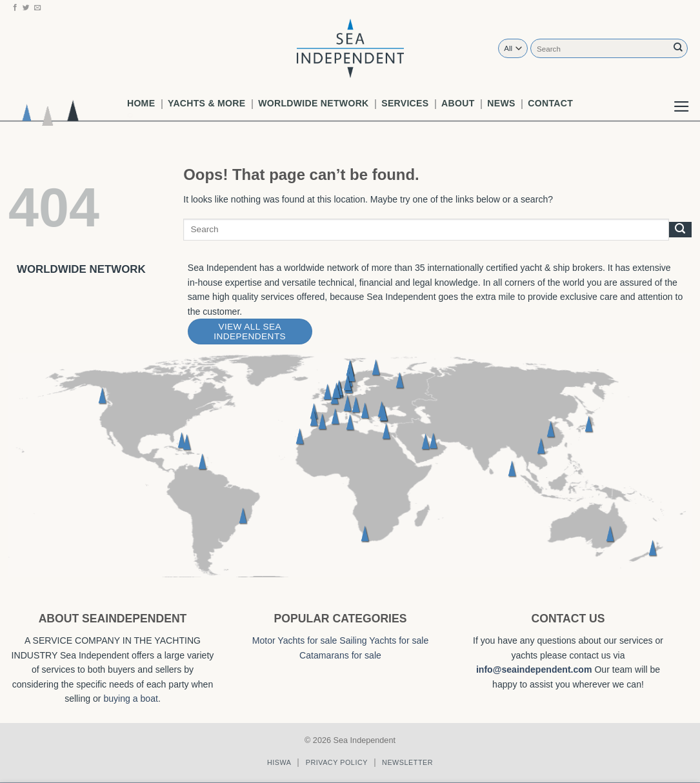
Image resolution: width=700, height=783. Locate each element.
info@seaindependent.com (534, 669)
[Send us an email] (38, 8)
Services (405, 103)
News (501, 103)
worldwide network (313, 103)
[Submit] (678, 48)
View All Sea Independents (250, 332)
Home (141, 103)
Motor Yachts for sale (295, 640)
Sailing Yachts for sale (384, 640)
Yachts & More (206, 103)
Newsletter (407, 762)
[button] (682, 96)
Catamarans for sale (340, 655)
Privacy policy (337, 762)
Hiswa (279, 762)
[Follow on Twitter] (26, 8)
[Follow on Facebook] (15, 8)
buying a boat (131, 699)
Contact (550, 103)
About (458, 103)
